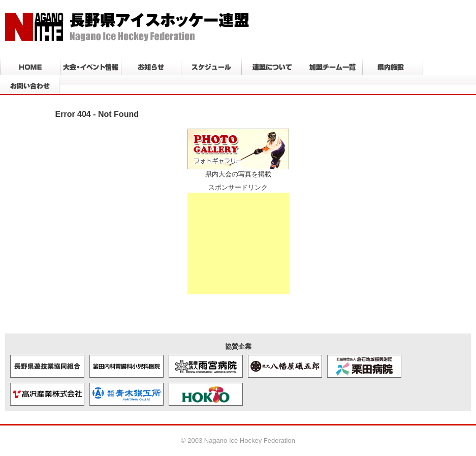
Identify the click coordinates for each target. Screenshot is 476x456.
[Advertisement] (238, 244)
